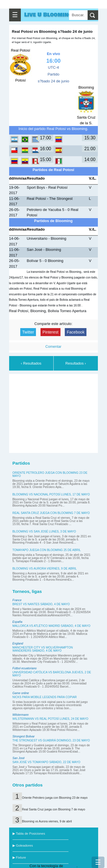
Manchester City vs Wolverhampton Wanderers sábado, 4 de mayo (43, 649)
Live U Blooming (48, 15)
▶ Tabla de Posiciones (29, 834)
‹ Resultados (31, 363)
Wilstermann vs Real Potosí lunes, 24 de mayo (51, 719)
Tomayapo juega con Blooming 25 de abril (47, 550)
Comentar (53, 346)
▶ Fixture (19, 857)
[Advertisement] (55, 412)
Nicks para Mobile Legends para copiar (45, 697)
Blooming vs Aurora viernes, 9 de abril (45, 569)
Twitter (28, 332)
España (18, 622)
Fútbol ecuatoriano (25, 668)
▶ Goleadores (23, 845)
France (17, 600)
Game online (21, 693)
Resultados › (76, 363)
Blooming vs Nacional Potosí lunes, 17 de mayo (51, 494)
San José (19, 758)
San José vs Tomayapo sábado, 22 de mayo (47, 762)
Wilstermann (21, 715)
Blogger (70, 866)
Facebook (76, 332)
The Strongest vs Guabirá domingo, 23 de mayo (51, 740)
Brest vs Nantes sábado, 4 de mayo (41, 604)
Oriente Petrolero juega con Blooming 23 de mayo (55, 798)
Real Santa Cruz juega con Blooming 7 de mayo (51, 513)
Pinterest (51, 332)
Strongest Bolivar (24, 736)
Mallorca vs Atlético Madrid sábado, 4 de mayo (52, 626)
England (18, 644)
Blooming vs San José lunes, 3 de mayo (44, 531)
